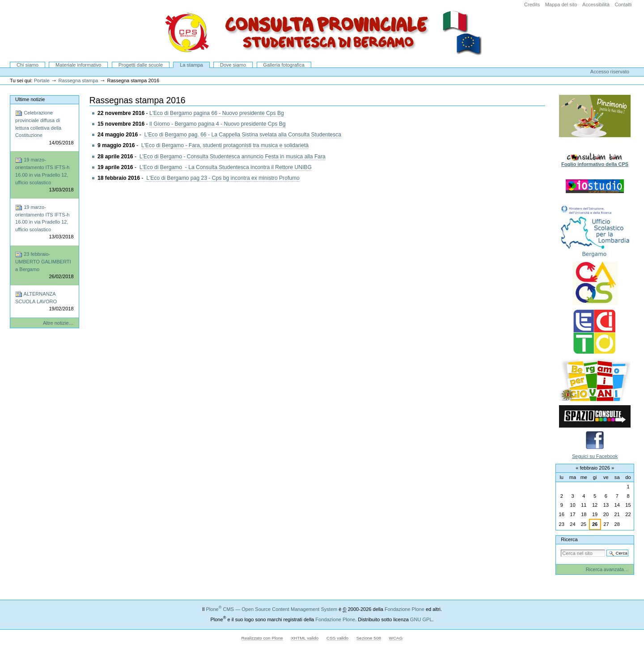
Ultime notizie (30, 99)
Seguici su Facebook (595, 456)
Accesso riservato (610, 72)
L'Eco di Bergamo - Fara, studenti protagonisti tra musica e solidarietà (225, 145)
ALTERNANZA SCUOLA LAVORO (44, 302)
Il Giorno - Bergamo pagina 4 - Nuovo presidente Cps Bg (218, 124)
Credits (532, 4)
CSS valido (337, 638)
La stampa (191, 65)
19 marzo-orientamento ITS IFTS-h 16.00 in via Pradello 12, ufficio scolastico (44, 175)
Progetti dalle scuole (141, 65)
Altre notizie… (58, 323)
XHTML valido (305, 638)
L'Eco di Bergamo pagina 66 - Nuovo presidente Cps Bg (217, 113)
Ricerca (569, 539)
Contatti (623, 4)
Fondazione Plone (405, 609)
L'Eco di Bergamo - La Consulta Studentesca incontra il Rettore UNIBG (226, 167)
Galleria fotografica (284, 65)
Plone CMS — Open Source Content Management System (271, 609)
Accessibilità (596, 4)
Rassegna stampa (78, 81)
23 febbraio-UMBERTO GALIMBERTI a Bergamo (44, 266)
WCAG (396, 638)
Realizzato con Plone (262, 638)
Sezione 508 (369, 638)
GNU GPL (421, 619)
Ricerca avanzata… (607, 569)
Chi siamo (28, 65)
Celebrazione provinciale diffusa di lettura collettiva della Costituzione (44, 128)
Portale (42, 81)
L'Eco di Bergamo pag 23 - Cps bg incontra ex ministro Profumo (222, 178)
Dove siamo (233, 65)
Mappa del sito (561, 4)
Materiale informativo (78, 65)
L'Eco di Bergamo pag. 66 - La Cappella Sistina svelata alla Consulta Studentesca (242, 135)
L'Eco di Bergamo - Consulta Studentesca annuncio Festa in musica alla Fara (232, 157)
